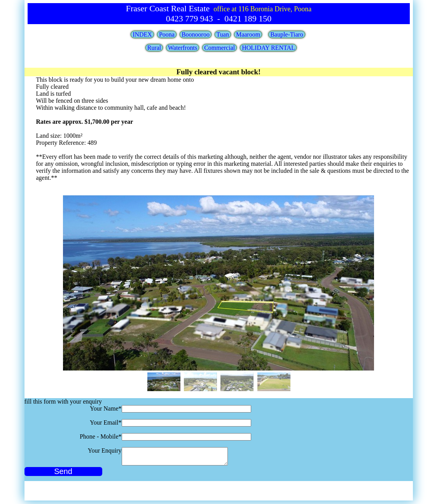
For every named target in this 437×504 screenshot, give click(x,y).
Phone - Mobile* (101, 436)
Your (105, 450)
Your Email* (106, 422)
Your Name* (106, 408)
